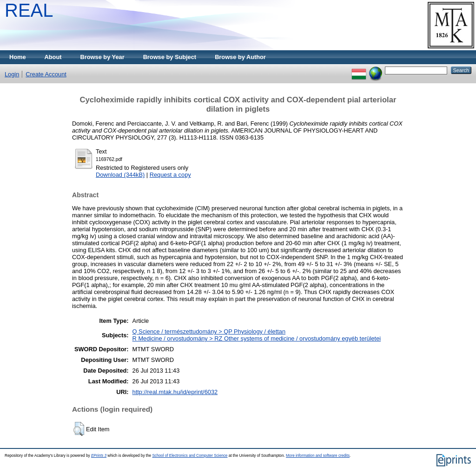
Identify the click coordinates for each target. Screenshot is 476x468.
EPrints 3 (99, 456)
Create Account (46, 74)
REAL (29, 10)
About (53, 57)
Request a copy (170, 175)
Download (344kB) (120, 175)
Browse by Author (240, 57)
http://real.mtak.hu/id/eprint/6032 (175, 392)
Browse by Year (102, 57)
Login (12, 74)
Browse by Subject (170, 57)
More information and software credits (318, 456)
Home (18, 57)
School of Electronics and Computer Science (190, 456)
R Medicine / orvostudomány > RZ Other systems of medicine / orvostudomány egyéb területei (257, 338)
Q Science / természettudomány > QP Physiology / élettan (209, 331)
